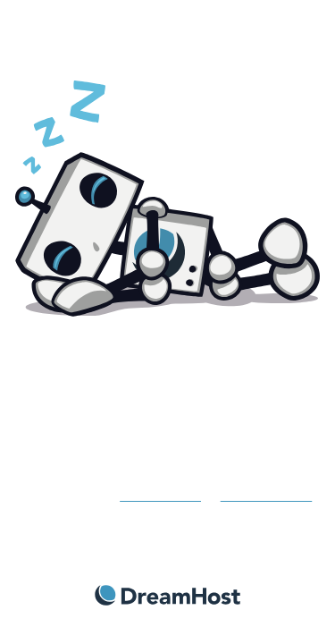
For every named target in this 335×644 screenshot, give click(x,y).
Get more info (160, 495)
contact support (267, 495)
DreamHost (167, 595)
